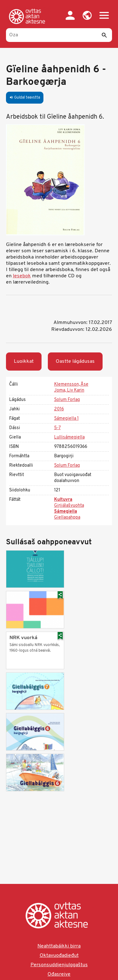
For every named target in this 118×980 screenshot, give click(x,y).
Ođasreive (59, 974)
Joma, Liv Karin (69, 390)
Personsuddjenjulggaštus (59, 965)
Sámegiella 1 (66, 419)
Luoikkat (24, 362)
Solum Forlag (67, 400)
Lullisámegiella (69, 437)
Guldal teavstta (25, 98)
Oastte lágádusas (75, 362)
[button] (87, 15)
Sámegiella (66, 512)
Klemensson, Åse (71, 385)
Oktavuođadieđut (59, 956)
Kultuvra (63, 500)
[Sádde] (104, 35)
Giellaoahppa (67, 518)
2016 (59, 409)
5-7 (57, 428)
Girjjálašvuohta (69, 506)
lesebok (22, 276)
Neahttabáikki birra (59, 946)
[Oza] (59, 35)
